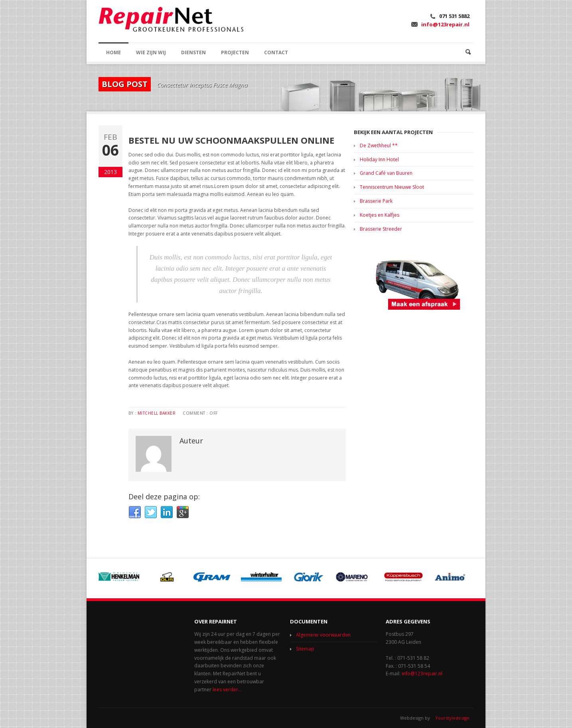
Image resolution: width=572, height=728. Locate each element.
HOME (113, 52)
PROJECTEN (235, 52)
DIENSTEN (193, 52)
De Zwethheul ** (379, 145)
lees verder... (227, 689)
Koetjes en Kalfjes (380, 215)
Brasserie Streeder (381, 229)
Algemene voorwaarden (323, 635)
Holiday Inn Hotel (379, 159)
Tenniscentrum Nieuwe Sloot (392, 187)
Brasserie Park (376, 201)
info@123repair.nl (445, 24)
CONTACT (276, 52)
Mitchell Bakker (157, 413)
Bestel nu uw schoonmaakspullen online (231, 140)
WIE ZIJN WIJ (151, 52)
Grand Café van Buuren (386, 173)
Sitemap (305, 649)
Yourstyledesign (452, 718)
